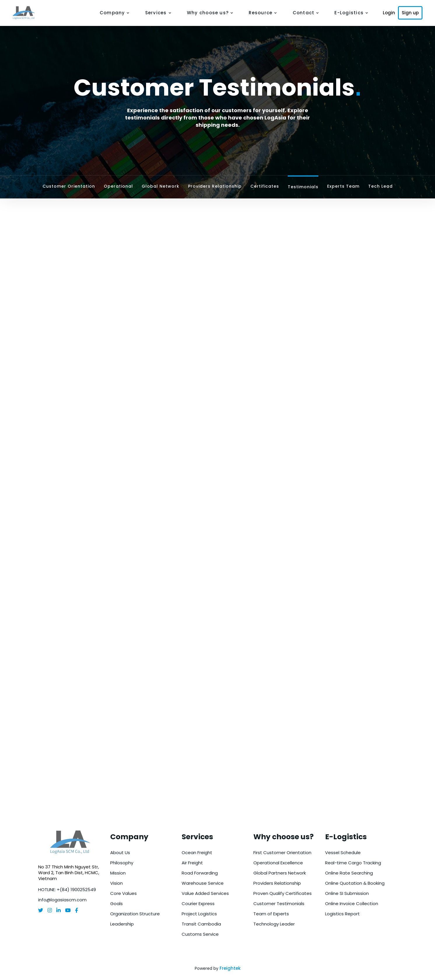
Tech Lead (380, 186)
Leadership (122, 924)
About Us (120, 853)
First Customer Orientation (282, 853)
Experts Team (343, 186)
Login (389, 13)
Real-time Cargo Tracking (353, 863)
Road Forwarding (200, 873)
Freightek (230, 968)
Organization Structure (135, 914)
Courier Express (198, 904)
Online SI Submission (347, 893)
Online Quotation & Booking (355, 883)
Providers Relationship (215, 186)
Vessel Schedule (343, 853)
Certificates (265, 186)
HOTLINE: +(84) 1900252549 (67, 890)
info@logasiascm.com (62, 900)
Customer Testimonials (279, 904)
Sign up (410, 13)
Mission (118, 873)
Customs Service (200, 934)
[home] (28, 13)
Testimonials (303, 187)
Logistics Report (342, 914)
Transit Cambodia (201, 924)
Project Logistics (199, 914)
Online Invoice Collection (352, 904)
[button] (115, 13)
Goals (116, 904)
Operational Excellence (278, 863)
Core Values (123, 893)
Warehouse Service (203, 883)
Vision (116, 883)
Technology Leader (274, 924)
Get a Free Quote (218, 771)
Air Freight (192, 863)
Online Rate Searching (349, 873)
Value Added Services (205, 893)
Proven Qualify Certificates (283, 893)
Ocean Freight (197, 853)
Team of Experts (271, 914)
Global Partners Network (280, 873)
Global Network (161, 186)
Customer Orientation (69, 186)
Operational (118, 186)
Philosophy (122, 863)
